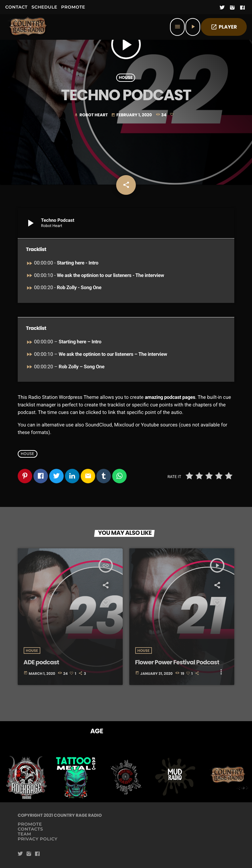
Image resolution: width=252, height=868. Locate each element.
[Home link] (28, 27)
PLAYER (224, 27)
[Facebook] (242, 8)
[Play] (193, 27)
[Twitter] (222, 8)
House (126, 78)
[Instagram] (232, 8)
